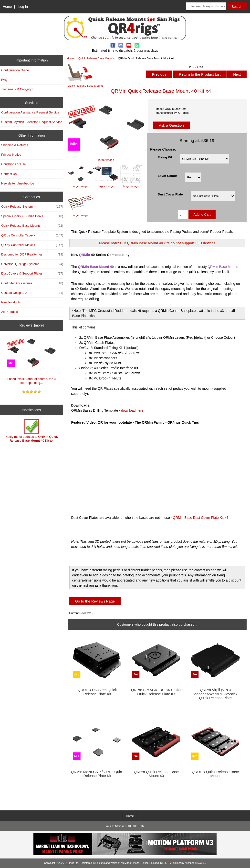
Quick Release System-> (32, 207)
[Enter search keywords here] (206, 6)
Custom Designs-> (32, 293)
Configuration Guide (15, 70)
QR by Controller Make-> (32, 245)
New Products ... (13, 302)
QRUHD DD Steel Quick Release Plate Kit (97, 692)
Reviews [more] (31, 325)
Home (7, 7)
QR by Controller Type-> (32, 235)
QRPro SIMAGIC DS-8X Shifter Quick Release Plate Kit (156, 692)
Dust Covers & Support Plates (32, 274)
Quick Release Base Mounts (96, 58)
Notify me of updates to (32, 431)
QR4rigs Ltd (72, 863)
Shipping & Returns (15, 145)
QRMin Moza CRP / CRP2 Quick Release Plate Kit (97, 774)
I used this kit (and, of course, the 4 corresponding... (31, 360)
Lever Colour (168, 176)
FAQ (4, 80)
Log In (23, 7)
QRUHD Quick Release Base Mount (215, 774)
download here (132, 410)
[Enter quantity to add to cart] (183, 214)
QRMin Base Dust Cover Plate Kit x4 (200, 518)
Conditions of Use (14, 164)
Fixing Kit (165, 157)
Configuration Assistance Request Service (30, 112)
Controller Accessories (32, 283)
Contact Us (9, 174)
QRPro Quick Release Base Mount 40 (156, 774)
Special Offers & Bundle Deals (32, 216)
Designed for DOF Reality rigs (32, 255)
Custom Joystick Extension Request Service (32, 122)
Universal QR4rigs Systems (32, 264)
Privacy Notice (11, 155)
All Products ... (11, 312)
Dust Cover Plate (170, 194)
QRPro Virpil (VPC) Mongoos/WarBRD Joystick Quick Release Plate (215, 694)
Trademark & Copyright (17, 89)
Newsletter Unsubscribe (18, 183)
